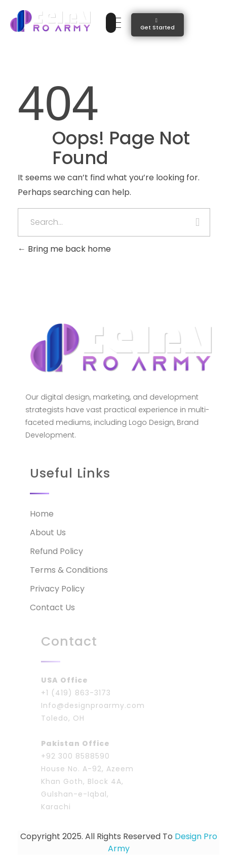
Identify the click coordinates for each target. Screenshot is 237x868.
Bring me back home (64, 249)
